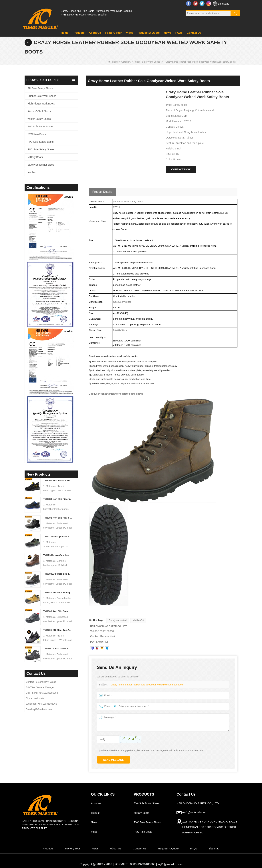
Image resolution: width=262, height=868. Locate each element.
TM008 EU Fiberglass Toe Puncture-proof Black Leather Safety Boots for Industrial (58, 574)
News (167, 33)
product (95, 813)
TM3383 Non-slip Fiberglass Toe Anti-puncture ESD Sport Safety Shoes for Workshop (58, 499)
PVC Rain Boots (37, 134)
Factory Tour (113, 33)
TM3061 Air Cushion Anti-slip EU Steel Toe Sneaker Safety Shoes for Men (58, 480)
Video (130, 33)
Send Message (114, 760)
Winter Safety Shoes (39, 119)
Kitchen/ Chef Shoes (39, 111)
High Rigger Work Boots (41, 104)
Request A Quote (149, 33)
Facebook (189, 3)
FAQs (179, 33)
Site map (214, 848)
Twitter (202, 3)
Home (65, 33)
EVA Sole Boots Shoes (40, 126)
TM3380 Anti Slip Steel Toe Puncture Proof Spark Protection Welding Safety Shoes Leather (58, 611)
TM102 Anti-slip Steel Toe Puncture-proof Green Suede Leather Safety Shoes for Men (58, 536)
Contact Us (194, 33)
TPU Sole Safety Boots (40, 142)
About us (96, 803)
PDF (106, 642)
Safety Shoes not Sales (41, 165)
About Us (95, 33)
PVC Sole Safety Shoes (41, 149)
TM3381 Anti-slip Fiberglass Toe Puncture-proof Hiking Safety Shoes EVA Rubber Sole (58, 593)
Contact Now (181, 169)
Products (79, 33)
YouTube (196, 3)
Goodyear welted (118, 620)
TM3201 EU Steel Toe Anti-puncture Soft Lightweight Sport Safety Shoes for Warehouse (58, 630)
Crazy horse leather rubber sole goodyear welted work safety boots (146, 685)
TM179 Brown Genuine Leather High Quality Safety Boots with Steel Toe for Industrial (58, 555)
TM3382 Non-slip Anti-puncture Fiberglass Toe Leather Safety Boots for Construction (58, 518)
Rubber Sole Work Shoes (147, 62)
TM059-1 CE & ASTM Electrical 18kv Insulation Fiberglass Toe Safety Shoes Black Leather (58, 649)
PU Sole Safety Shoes (40, 88)
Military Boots (35, 157)
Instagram (209, 3)
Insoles (31, 172)
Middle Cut (138, 620)
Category (126, 62)
